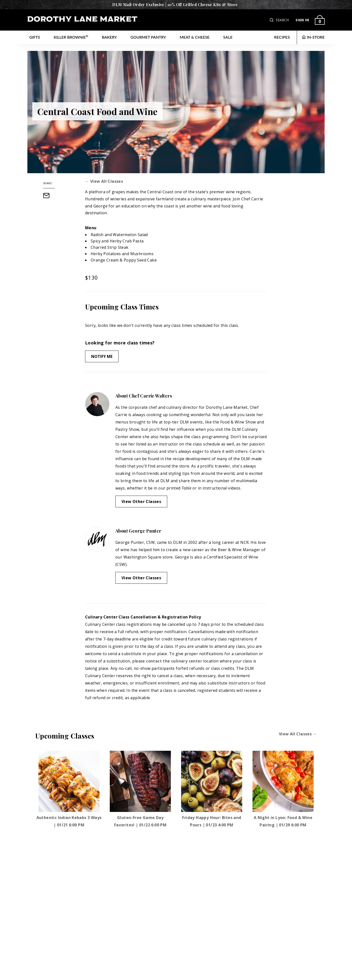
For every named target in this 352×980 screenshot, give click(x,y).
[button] (272, 20)
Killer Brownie (71, 37)
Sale (228, 37)
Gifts (35, 37)
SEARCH (282, 20)
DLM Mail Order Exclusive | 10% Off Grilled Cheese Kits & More (175, 5)
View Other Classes (141, 501)
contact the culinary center (174, 661)
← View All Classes (104, 181)
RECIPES (282, 37)
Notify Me (102, 356)
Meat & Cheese (195, 37)
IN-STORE (313, 37)
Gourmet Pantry (148, 37)
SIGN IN (302, 20)
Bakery (109, 37)
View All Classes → (298, 734)
